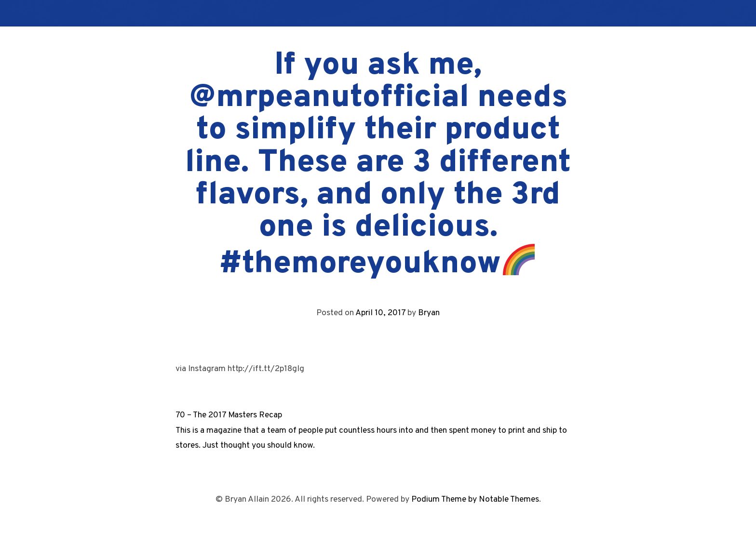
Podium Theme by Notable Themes (475, 499)
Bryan (429, 313)
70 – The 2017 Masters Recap (229, 415)
